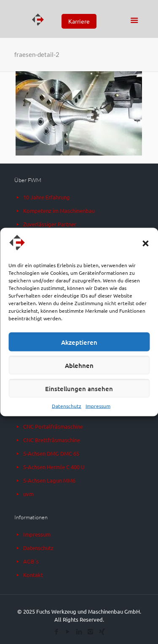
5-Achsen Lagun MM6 (49, 480)
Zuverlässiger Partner (50, 224)
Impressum (98, 406)
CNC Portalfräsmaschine (53, 426)
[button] (145, 244)
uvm (28, 494)
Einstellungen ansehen (79, 388)
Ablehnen (79, 365)
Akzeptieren (79, 342)
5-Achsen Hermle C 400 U (54, 467)
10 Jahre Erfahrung (47, 197)
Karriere (79, 21)
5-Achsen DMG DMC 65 (51, 453)
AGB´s (31, 561)
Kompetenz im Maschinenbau (59, 211)
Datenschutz (67, 406)
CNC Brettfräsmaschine (52, 440)
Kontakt (33, 575)
